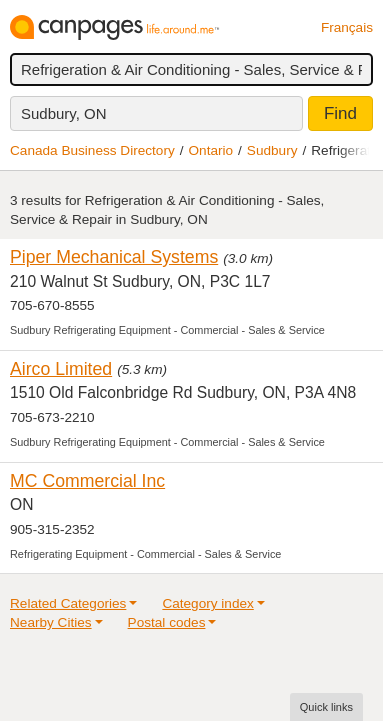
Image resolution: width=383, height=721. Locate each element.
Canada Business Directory (92, 150)
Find (340, 113)
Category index (207, 603)
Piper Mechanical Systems (114, 257)
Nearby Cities (51, 622)
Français (347, 27)
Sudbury (272, 150)
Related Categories (68, 603)
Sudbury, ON (64, 113)
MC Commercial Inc (87, 481)
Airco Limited (61, 369)
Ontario (211, 150)
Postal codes (167, 622)
